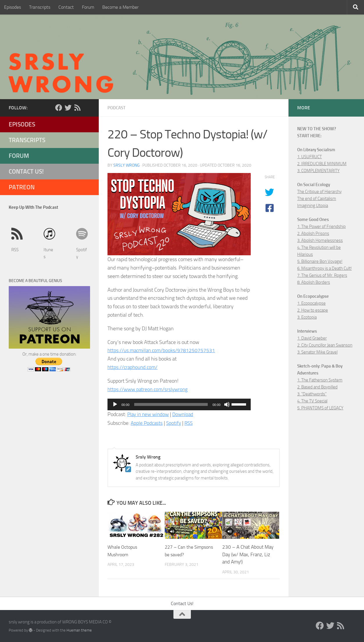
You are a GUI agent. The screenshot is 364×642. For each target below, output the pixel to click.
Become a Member (120, 7)
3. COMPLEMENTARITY (318, 171)
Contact (66, 7)
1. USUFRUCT (310, 157)
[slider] (171, 404)
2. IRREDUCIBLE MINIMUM (322, 164)
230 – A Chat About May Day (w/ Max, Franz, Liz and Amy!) (248, 554)
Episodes (12, 7)
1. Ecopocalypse (311, 303)
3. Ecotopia (307, 317)
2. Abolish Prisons (313, 233)
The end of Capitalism (317, 199)
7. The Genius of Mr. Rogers (322, 275)
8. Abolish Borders (314, 282)
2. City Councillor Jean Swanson (325, 345)
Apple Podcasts (147, 423)
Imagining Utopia (313, 206)
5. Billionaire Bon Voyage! (320, 261)
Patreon (22, 187)
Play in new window (149, 414)
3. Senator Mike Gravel (317, 352)
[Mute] (227, 404)
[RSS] (77, 108)
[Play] (115, 404)
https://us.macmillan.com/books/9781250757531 (163, 350)
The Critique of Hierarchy (319, 192)
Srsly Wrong (127, 165)
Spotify (175, 423)
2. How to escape (313, 310)
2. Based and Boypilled (317, 387)
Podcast (117, 108)
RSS (191, 423)
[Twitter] (68, 108)
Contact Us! (26, 171)
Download (186, 414)
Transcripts (40, 7)
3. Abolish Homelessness (320, 240)
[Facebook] (59, 108)
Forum (88, 7)
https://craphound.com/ (133, 367)
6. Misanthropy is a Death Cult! (324, 268)
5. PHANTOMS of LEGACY (320, 408)
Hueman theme (79, 630)
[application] (179, 404)
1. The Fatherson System (320, 380)
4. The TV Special (312, 401)
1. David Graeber (312, 338)
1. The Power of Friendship (321, 227)
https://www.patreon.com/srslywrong (149, 389)
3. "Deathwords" (312, 394)
